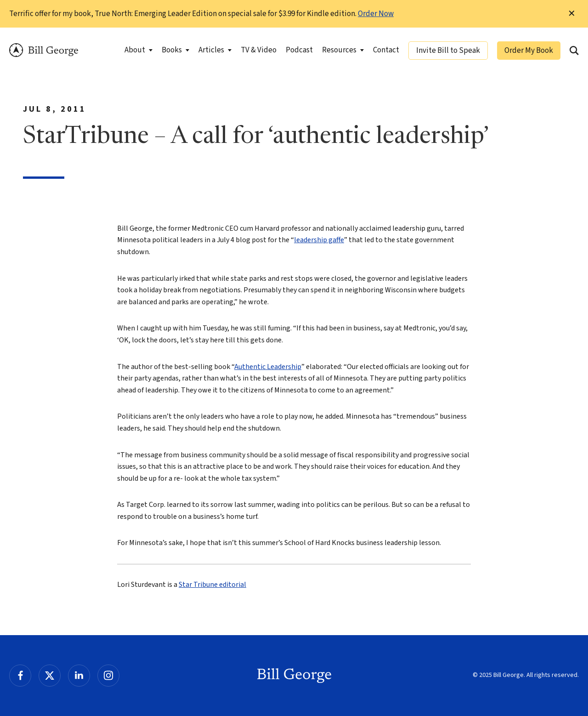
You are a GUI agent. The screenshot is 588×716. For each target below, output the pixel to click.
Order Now (376, 14)
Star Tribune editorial (212, 585)
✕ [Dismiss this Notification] (572, 14)
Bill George (44, 50)
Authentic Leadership (268, 367)
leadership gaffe (319, 240)
